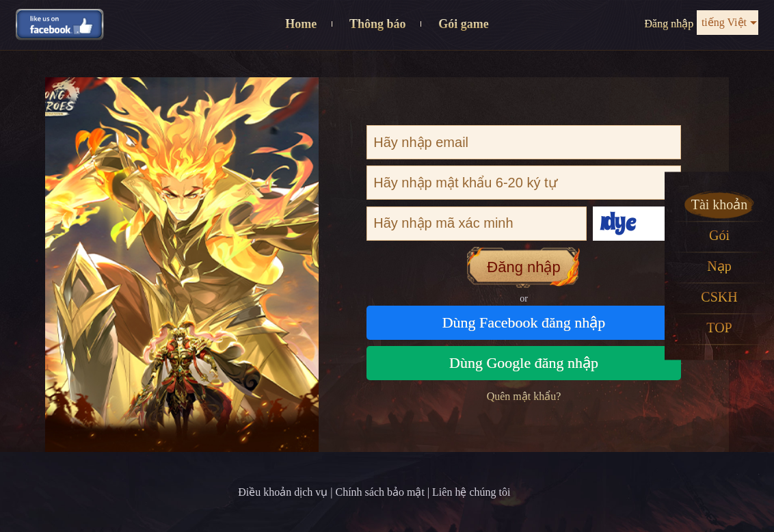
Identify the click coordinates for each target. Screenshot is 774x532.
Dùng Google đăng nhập (524, 363)
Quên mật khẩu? (524, 396)
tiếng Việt (724, 22)
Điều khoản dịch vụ (283, 492)
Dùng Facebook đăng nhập (524, 322)
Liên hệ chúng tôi (471, 492)
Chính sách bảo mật (379, 492)
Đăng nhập (669, 24)
